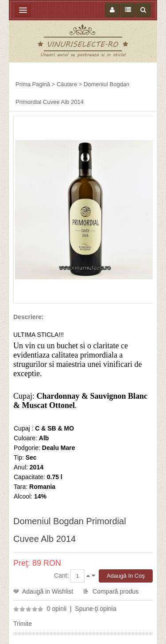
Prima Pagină (33, 84)
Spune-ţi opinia (95, 609)
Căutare (67, 84)
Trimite (23, 624)
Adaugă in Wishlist (48, 591)
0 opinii (57, 609)
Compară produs (116, 591)
